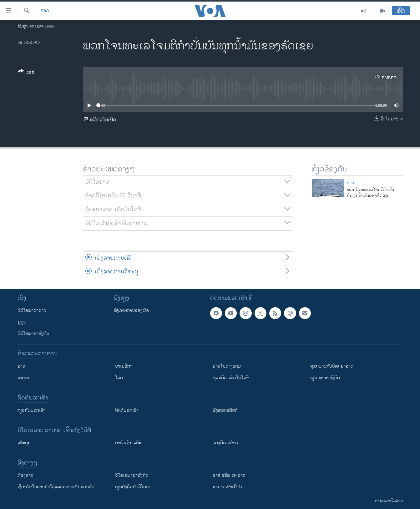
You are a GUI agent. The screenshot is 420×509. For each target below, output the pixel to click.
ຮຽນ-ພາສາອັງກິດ (325, 378)
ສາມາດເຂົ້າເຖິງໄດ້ (228, 487)
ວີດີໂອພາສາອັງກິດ (33, 334)
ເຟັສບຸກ (24, 443)
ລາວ (21, 366)
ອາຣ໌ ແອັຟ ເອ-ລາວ (229, 475)
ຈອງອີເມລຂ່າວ (225, 443)
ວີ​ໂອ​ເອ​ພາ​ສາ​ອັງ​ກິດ (132, 475)
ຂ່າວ (45, 11)
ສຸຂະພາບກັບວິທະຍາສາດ (332, 366)
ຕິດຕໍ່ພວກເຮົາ (127, 410)
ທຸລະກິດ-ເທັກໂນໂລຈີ (231, 378)
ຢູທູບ (22, 322)
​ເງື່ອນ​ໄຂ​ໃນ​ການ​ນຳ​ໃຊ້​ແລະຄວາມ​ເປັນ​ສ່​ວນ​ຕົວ (56, 487)
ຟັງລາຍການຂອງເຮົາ (131, 310)
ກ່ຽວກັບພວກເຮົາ (31, 410)
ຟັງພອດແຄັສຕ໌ (225, 410)
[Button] (26, 73)
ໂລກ (119, 378)
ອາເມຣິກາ (124, 366)
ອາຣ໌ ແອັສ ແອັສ (128, 443)
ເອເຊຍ (23, 378)
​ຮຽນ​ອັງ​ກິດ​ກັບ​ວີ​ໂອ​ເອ (133, 487)
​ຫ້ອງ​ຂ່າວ (25, 475)
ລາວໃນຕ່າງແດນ (227, 366)
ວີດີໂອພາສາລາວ (32, 310)
